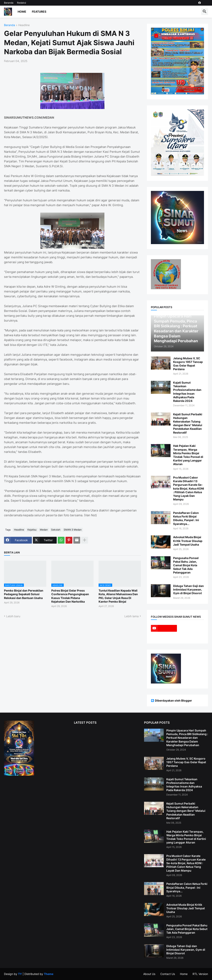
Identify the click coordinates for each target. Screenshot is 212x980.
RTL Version (200, 974)
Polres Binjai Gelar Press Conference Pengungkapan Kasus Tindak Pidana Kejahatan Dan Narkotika (70, 596)
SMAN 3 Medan (73, 530)
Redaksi (22, 3)
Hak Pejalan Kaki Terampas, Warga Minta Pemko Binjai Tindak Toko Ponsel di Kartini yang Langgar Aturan (188, 455)
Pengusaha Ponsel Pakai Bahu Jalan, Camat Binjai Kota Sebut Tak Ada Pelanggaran (186, 565)
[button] (205, 12)
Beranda (9, 3)
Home (22, 12)
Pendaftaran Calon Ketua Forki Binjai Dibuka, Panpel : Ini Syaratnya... (186, 518)
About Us (149, 974)
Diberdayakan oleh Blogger (171, 700)
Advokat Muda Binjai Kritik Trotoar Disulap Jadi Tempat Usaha (188, 541)
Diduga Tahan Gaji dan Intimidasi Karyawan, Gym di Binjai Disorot (188, 589)
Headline (24, 25)
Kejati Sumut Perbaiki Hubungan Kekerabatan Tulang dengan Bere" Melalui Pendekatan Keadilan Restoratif (188, 423)
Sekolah (56, 530)
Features (39, 12)
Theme (49, 974)
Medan (44, 530)
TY (20, 974)
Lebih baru (13, 616)
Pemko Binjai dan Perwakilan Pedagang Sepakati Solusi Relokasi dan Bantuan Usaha (24, 594)
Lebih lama (132, 616)
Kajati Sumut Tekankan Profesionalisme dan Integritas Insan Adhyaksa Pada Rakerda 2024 (187, 392)
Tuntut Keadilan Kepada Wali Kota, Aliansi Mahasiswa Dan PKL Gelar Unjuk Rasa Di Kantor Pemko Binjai (118, 596)
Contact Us (168, 974)
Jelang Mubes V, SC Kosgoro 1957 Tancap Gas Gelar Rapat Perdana (188, 364)
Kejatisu (32, 530)
